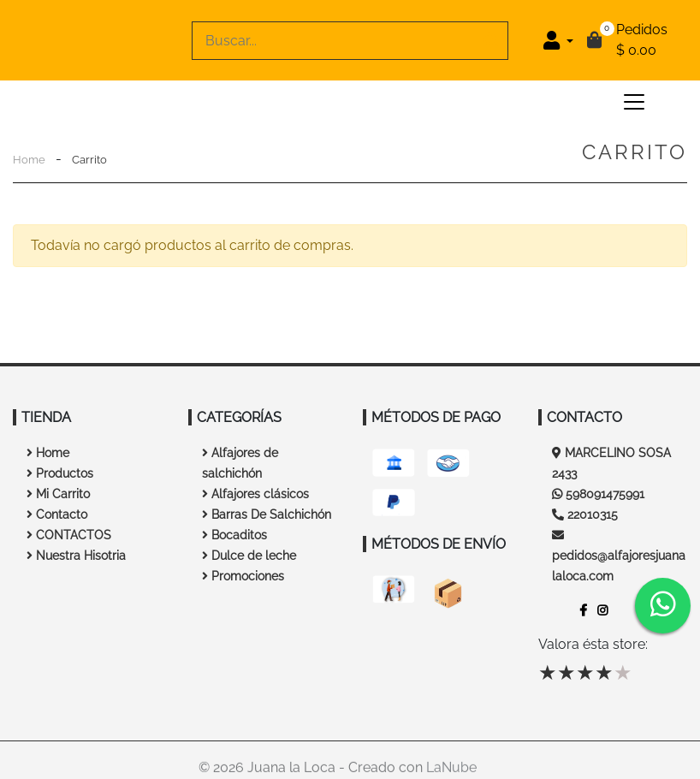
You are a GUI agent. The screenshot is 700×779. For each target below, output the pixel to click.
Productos (60, 473)
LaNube (451, 771)
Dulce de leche (249, 556)
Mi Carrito (58, 494)
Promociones (243, 576)
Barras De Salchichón (267, 514)
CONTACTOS (69, 535)
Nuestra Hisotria (76, 556)
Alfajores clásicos (255, 494)
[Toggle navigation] (634, 102)
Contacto (57, 514)
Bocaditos (234, 535)
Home (29, 160)
